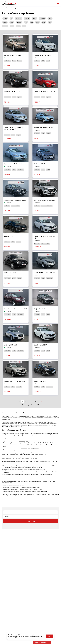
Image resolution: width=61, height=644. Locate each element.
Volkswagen (42, 18)
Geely (12, 26)
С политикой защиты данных (34, 525)
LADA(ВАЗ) (18, 18)
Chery (37, 22)
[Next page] (41, 401)
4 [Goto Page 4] (32, 401)
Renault (34, 18)
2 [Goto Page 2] (26, 401)
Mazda (18, 26)
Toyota (50, 18)
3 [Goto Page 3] (29, 401)
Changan (5, 26)
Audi (32, 22)
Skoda (44, 22)
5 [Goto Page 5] (35, 401)
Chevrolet (27, 18)
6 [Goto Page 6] (38, 401)
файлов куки (18, 638)
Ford (26, 22)
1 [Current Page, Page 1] (23, 401)
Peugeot (5, 22)
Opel (24, 26)
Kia (11, 18)
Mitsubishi (19, 22)
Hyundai (5, 18)
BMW (50, 22)
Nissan (12, 22)
